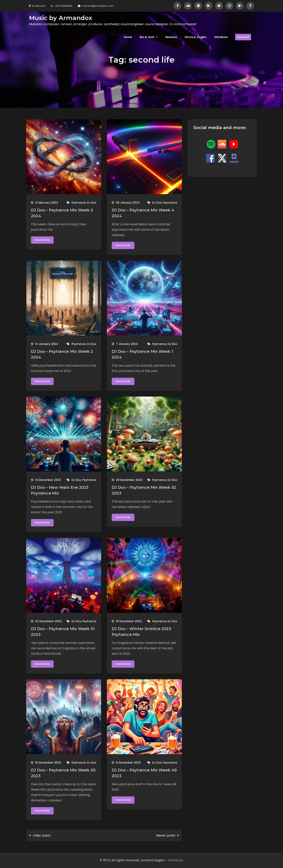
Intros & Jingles (196, 37)
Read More (42, 240)
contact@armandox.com (96, 6)
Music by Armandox (61, 18)
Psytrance (79, 203)
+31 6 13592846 (62, 6)
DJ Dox (92, 203)
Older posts (42, 835)
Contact (243, 37)
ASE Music (221, 37)
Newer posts (166, 835)
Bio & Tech (147, 37)
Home (128, 37)
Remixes (171, 37)
